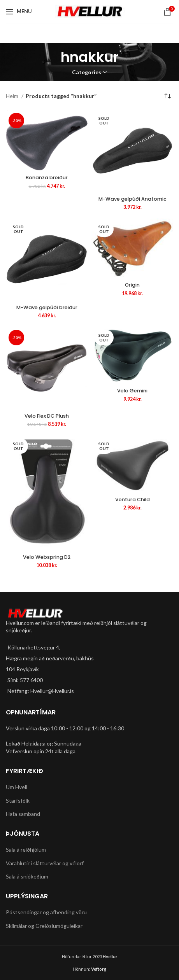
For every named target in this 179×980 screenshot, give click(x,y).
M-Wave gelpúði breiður (47, 307)
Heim (13, 96)
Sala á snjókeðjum (27, 876)
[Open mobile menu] (19, 12)
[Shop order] (167, 96)
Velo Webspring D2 (47, 557)
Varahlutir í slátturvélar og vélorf (45, 863)
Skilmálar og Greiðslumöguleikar (44, 926)
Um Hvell (17, 787)
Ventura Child (132, 500)
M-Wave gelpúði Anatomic (132, 199)
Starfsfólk (18, 801)
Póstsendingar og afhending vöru (46, 912)
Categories (87, 72)
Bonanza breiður (47, 178)
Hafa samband (23, 814)
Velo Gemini (132, 391)
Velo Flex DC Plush (47, 416)
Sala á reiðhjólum (26, 850)
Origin (132, 285)
